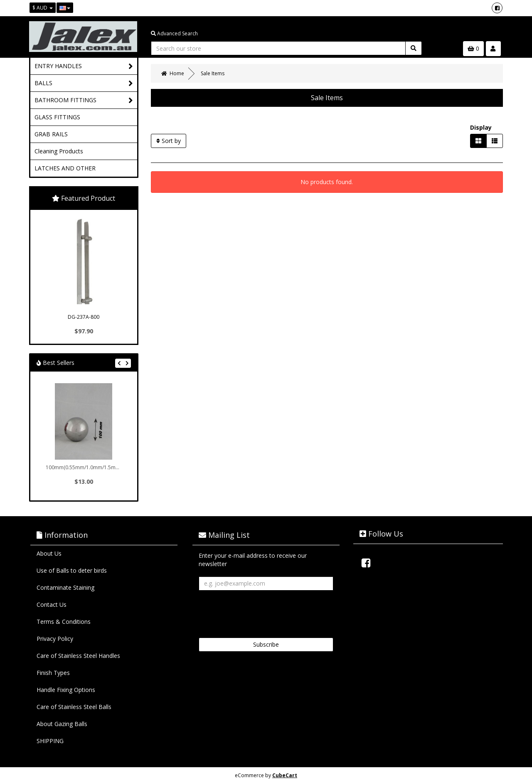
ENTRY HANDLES (84, 66)
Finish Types (53, 673)
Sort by (169, 141)
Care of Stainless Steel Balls (74, 707)
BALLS (84, 83)
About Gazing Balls (62, 724)
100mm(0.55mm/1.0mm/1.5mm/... (85, 467)
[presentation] (262, 611)
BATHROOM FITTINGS (84, 100)
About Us (49, 553)
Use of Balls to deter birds (72, 570)
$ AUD (43, 8)
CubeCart (285, 775)
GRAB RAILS (51, 134)
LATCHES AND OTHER (65, 168)
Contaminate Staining (65, 587)
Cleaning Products (59, 151)
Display (481, 127)
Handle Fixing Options (66, 690)
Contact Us (52, 604)
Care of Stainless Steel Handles (78, 656)
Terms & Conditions (64, 622)
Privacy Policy (55, 639)
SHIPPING (50, 741)
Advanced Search (174, 33)
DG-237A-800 (84, 317)
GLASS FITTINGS (57, 117)
